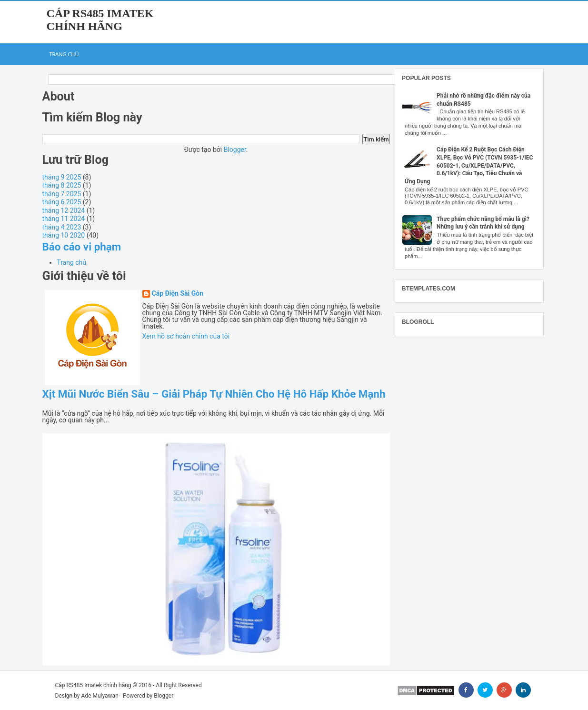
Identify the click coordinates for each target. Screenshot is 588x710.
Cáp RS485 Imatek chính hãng (100, 20)
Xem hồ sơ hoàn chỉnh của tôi (186, 336)
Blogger (235, 150)
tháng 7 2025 (62, 194)
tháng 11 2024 (64, 219)
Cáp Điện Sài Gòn (178, 294)
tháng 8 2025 (62, 185)
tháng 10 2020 (64, 235)
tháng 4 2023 (62, 227)
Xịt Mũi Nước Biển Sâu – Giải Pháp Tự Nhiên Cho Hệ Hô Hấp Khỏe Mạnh (214, 394)
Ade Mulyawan (100, 696)
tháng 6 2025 (62, 202)
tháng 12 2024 (64, 210)
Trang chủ (64, 54)
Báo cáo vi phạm (82, 247)
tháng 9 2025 (62, 177)
